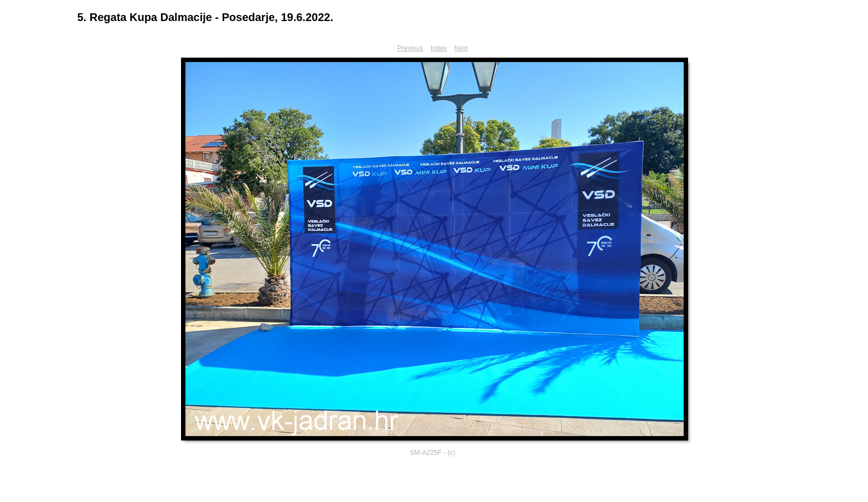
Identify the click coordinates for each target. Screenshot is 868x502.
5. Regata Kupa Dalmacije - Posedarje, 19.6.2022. (205, 17)
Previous (410, 48)
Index (439, 48)
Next (461, 48)
